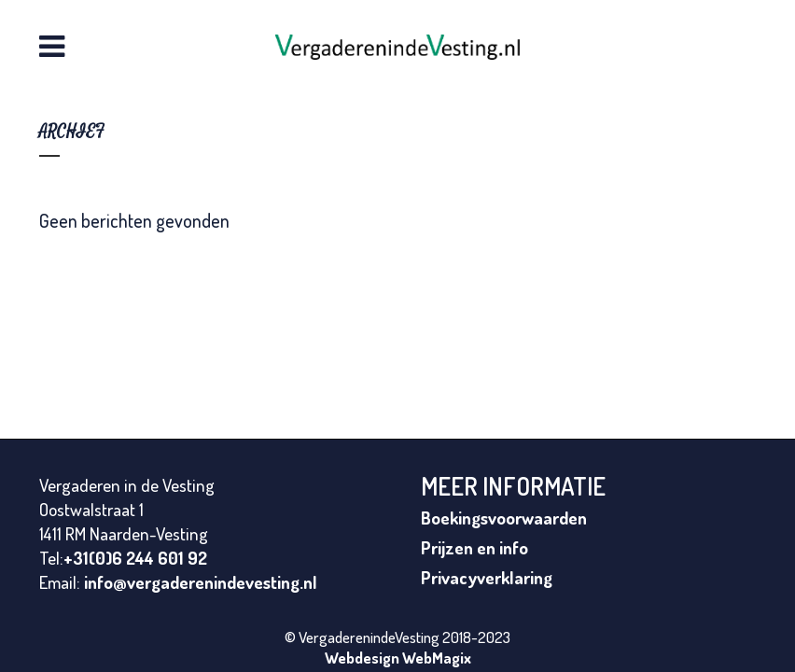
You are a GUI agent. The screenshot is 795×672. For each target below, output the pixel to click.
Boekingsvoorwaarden (504, 518)
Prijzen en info (474, 547)
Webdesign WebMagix (398, 658)
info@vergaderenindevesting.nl (201, 582)
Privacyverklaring (487, 577)
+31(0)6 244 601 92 (135, 558)
